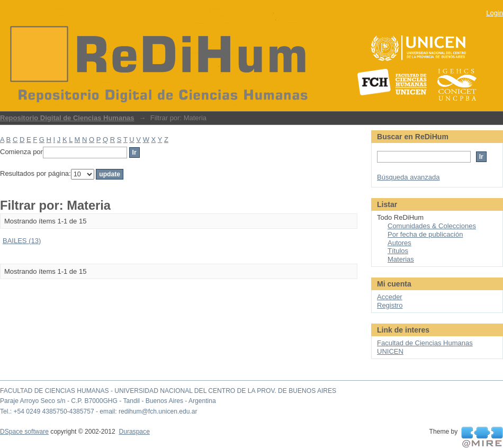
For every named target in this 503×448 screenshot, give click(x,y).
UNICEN (390, 351)
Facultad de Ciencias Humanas (425, 343)
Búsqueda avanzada (408, 177)
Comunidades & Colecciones (432, 226)
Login (495, 13)
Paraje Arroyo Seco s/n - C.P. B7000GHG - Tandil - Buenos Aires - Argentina (108, 401)
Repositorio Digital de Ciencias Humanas (67, 118)
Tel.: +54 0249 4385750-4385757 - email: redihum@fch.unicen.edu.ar (99, 411)
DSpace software (24, 432)
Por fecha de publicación (425, 234)
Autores (399, 243)
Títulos (398, 251)
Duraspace (134, 432)
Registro (390, 305)
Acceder (390, 297)
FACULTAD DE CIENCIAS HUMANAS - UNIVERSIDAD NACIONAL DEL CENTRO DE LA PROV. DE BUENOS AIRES (168, 391)
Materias (401, 259)
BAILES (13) (22, 241)
